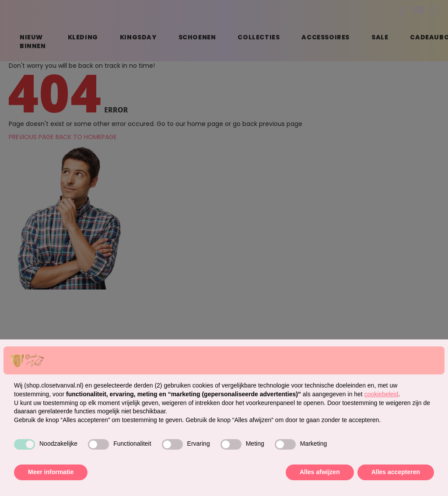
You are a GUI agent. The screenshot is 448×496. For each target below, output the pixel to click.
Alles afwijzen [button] (320, 472)
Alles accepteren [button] (396, 472)
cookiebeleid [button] (381, 394)
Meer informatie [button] (51, 472)
